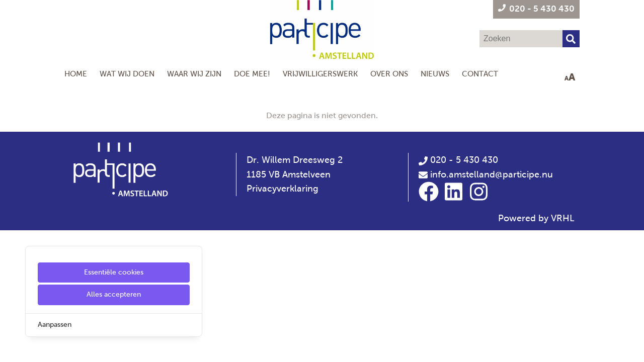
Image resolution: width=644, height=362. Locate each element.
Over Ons (389, 74)
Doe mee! (252, 74)
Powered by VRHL (536, 218)
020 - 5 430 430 (458, 160)
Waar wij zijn (194, 74)
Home (76, 74)
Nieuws (435, 74)
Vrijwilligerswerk (320, 74)
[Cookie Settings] (12, 347)
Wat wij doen (127, 74)
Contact (480, 74)
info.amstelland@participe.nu (492, 174)
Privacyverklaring (283, 189)
